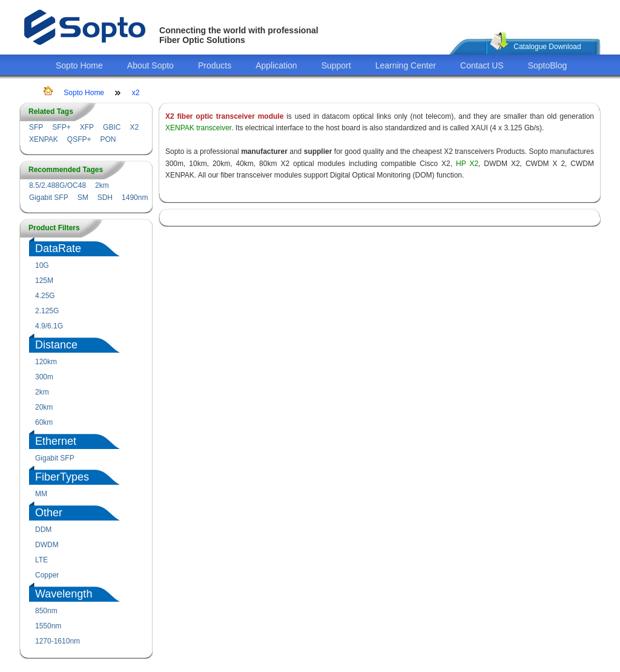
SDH (105, 198)
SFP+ (61, 127)
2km (102, 185)
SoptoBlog (548, 65)
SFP (36, 127)
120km (46, 362)
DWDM (47, 545)
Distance (56, 345)
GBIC (112, 127)
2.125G (47, 311)
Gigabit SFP (49, 198)
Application (276, 65)
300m (44, 377)
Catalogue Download (547, 47)
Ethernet (56, 441)
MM (41, 494)
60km (44, 422)
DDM (43, 530)
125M (44, 281)
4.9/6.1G (49, 326)
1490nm (135, 198)
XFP (87, 127)
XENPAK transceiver (198, 128)
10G (42, 265)
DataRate (58, 248)
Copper (47, 575)
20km (44, 407)
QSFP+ (79, 139)
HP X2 (467, 164)
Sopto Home (79, 65)
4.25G (45, 296)
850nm (46, 611)
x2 (136, 93)
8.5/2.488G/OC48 (58, 185)
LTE (41, 560)
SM (83, 198)
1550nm (48, 626)
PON (108, 139)
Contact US (482, 65)
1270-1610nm (58, 641)
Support (336, 65)
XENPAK (44, 139)
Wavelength (64, 594)
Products (215, 65)
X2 (134, 127)
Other (49, 513)
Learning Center (406, 65)
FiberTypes (62, 477)
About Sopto (150, 65)
